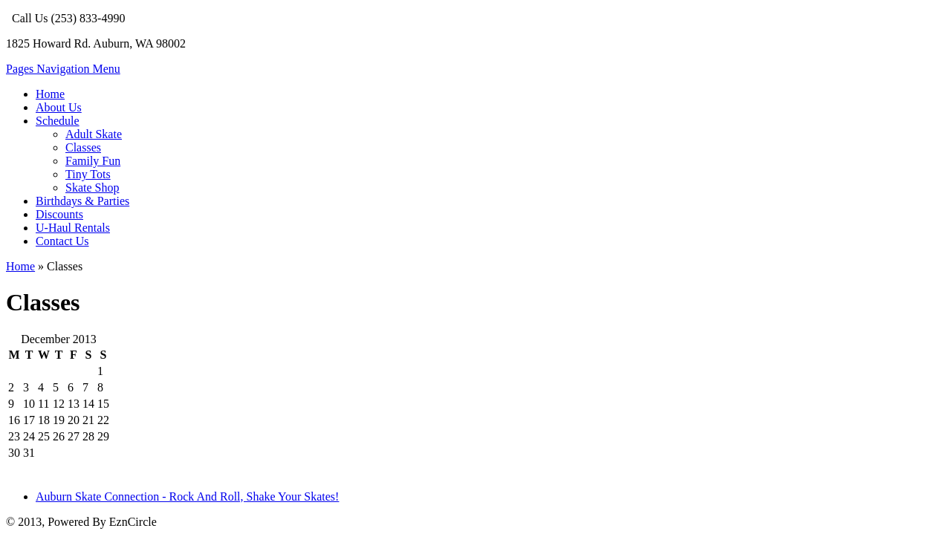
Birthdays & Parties (82, 201)
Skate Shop (92, 188)
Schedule (58, 121)
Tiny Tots (88, 174)
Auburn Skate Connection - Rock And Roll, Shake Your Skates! (187, 496)
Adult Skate (94, 134)
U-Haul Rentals (73, 228)
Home (50, 94)
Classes (83, 147)
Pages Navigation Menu (63, 69)
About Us (59, 107)
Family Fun (93, 161)
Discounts (59, 214)
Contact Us (62, 241)
